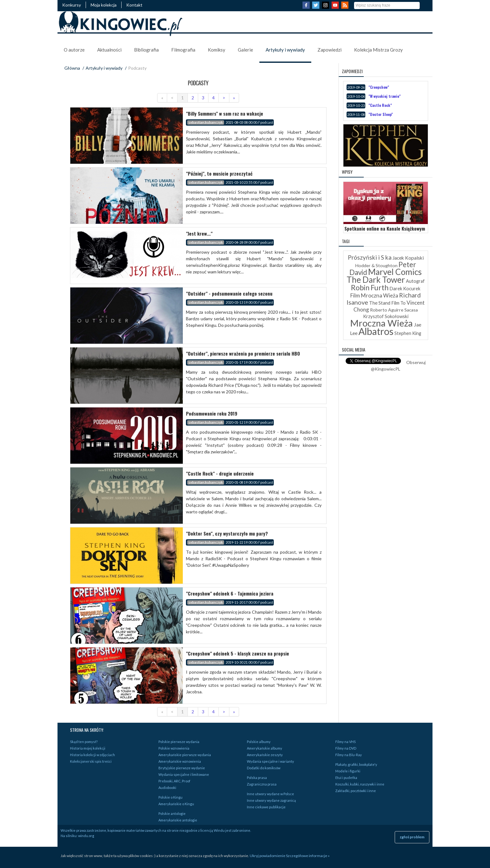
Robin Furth (370, 287)
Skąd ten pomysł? (84, 742)
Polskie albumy (259, 742)
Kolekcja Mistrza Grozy (378, 50)
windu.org (86, 836)
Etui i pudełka (346, 778)
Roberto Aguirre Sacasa (394, 310)
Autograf (415, 281)
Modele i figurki (348, 771)
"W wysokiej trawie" (385, 96)
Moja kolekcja (104, 5)
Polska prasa (257, 778)
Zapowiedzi (330, 50)
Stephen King (408, 333)
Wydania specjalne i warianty (270, 761)
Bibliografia (146, 50)
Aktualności (109, 50)
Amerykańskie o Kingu (176, 804)
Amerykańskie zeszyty (265, 755)
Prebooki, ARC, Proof (174, 781)
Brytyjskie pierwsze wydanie (182, 768)
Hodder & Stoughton (376, 265)
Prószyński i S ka (370, 257)
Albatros (376, 331)
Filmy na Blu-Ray (349, 755)
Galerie (245, 50)
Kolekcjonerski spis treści (91, 761)
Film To (398, 303)
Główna (72, 68)
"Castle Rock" (380, 105)
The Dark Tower (376, 280)
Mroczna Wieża (381, 323)
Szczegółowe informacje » (308, 856)
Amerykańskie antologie (178, 820)
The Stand (380, 303)
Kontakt (134, 5)
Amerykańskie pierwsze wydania (185, 755)
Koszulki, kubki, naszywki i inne (360, 784)
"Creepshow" (379, 87)
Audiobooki (167, 788)
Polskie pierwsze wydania (179, 742)
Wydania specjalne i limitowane (184, 774)
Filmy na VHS (345, 742)
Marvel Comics (395, 272)
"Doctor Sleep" (381, 114)
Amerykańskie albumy (265, 748)
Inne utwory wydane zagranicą (271, 800)
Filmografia (183, 50)
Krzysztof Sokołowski (386, 316)
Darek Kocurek (405, 289)
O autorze (74, 50)
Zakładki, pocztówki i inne (356, 791)
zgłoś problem (412, 837)
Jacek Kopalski (408, 258)
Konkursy (72, 5)
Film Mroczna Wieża (374, 295)
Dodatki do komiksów (264, 768)
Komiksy (217, 50)
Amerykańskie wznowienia (180, 761)
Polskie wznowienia (174, 748)
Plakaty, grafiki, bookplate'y (356, 764)
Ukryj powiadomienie (267, 856)
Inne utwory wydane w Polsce (270, 794)
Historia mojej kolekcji (88, 748)
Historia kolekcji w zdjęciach (92, 755)
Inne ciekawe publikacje (266, 807)
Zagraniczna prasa (262, 784)
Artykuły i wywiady (285, 50)
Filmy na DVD (346, 748)
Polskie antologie (172, 813)
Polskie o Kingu (170, 797)
